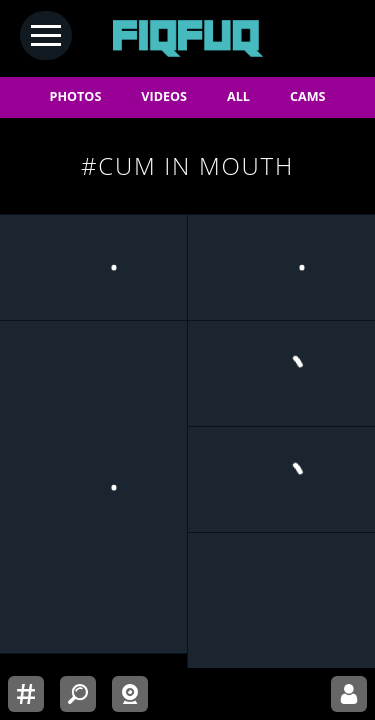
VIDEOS (164, 96)
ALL (238, 96)
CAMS (308, 96)
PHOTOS (76, 96)
